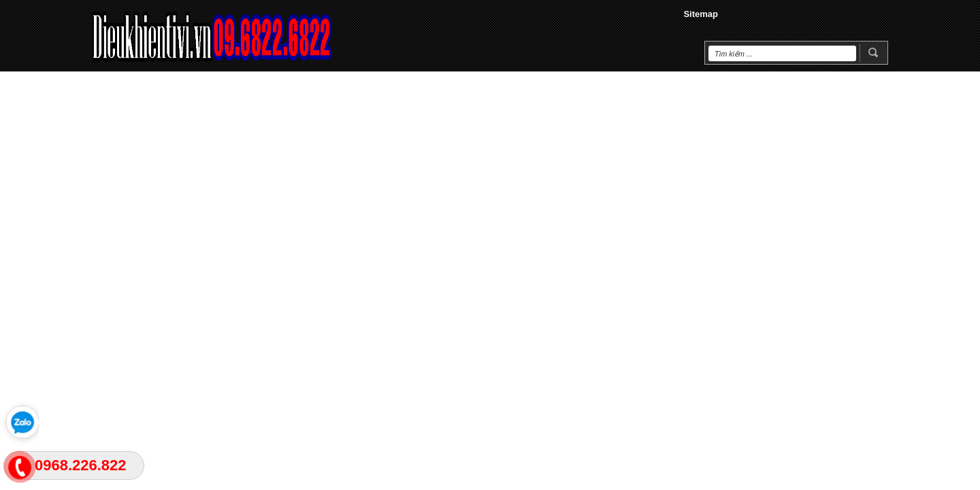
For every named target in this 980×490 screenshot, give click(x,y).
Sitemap (701, 14)
